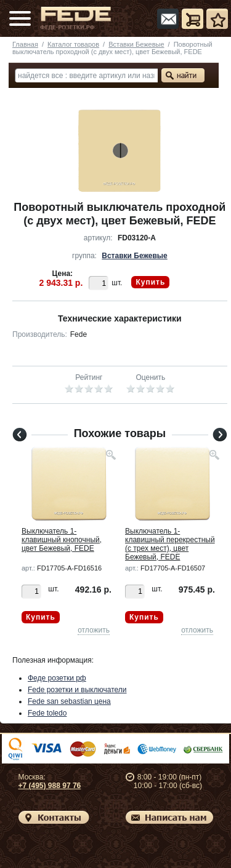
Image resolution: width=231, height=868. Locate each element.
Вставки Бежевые (136, 44)
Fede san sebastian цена (69, 701)
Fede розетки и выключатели (77, 690)
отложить (94, 630)
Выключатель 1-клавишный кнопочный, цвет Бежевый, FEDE (62, 540)
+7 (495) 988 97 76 (50, 786)
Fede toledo (47, 713)
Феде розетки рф (57, 678)
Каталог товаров (73, 44)
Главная (25, 44)
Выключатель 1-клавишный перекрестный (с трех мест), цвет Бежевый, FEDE (170, 544)
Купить (150, 282)
